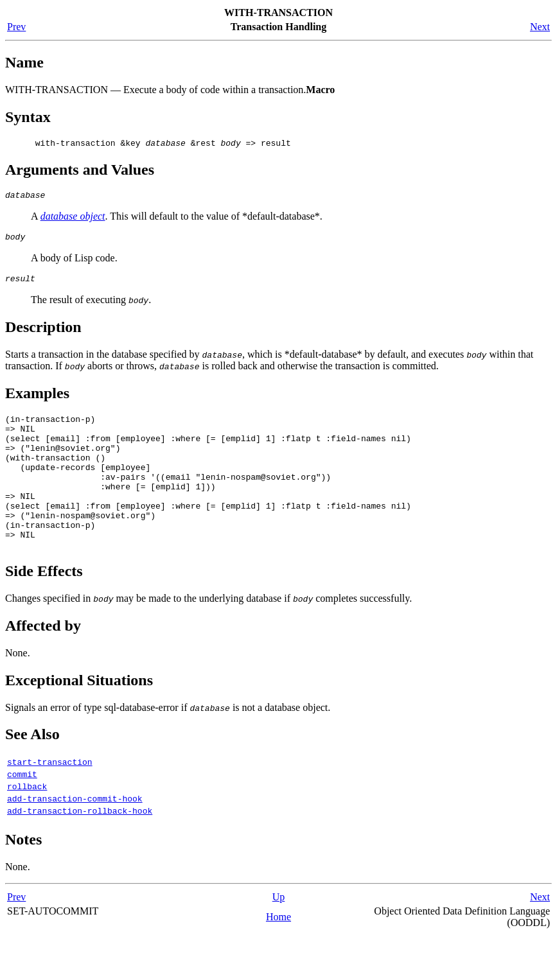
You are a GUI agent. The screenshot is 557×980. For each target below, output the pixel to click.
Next (540, 27)
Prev (16, 27)
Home (278, 961)
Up (279, 941)
